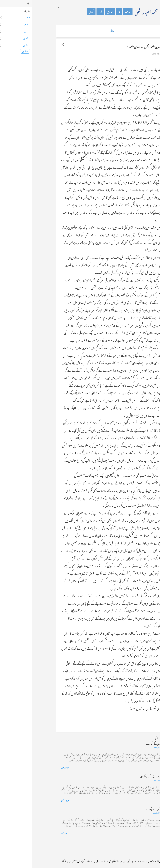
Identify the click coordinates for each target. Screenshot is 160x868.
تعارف (96, 12)
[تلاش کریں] (26, 7)
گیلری (59, 12)
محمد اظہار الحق (114, 12)
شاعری (78, 12)
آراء (68, 12)
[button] (31, 44)
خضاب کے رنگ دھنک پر (120, 776)
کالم (87, 12)
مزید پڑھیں (33, 767)
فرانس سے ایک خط (122, 809)
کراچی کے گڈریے (122, 743)
